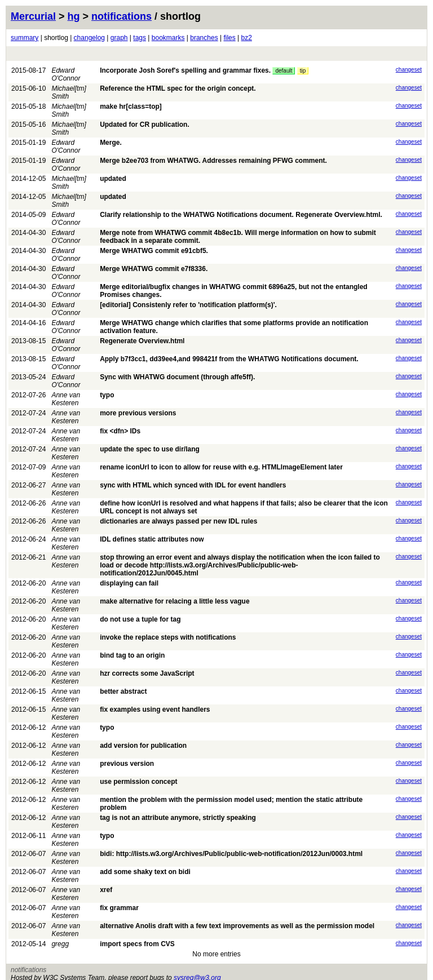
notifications (121, 16)
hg (74, 16)
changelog (89, 38)
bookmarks (168, 38)
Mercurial (33, 16)
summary (25, 38)
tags (140, 38)
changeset (409, 70)
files (229, 38)
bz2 (247, 38)
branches (204, 38)
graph (119, 38)
